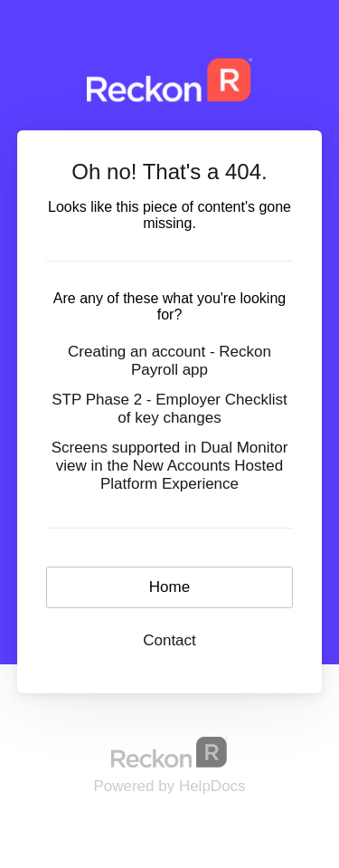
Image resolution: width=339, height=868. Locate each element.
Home (169, 587)
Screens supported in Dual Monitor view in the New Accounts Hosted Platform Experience (170, 466)
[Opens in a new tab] (170, 752)
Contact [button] (169, 640)
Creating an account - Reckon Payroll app (169, 361)
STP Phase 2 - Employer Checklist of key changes (169, 409)
